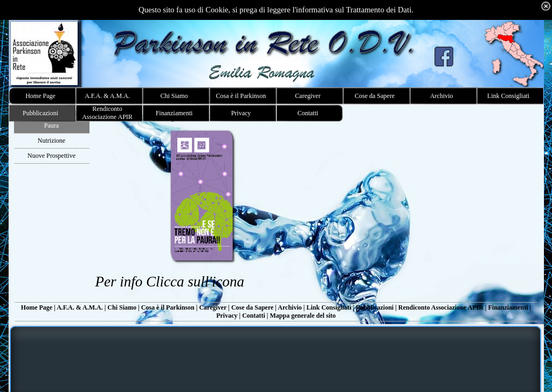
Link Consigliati (329, 307)
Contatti (254, 316)
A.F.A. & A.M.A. (80, 307)
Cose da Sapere (252, 307)
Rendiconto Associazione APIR (441, 307)
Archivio (289, 307)
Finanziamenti (508, 307)
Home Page (37, 307)
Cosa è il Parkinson (168, 307)
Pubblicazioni (375, 307)
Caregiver (213, 307)
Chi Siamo (122, 307)
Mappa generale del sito (302, 316)
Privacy (227, 316)
